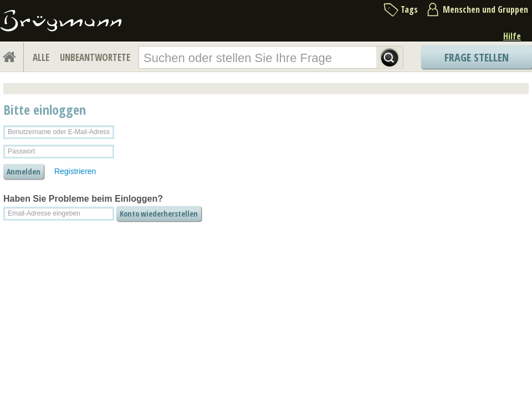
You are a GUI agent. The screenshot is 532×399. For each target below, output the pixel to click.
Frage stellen (477, 57)
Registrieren (75, 171)
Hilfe (512, 36)
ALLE (41, 57)
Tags (409, 9)
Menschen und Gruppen (485, 9)
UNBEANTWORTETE (95, 57)
